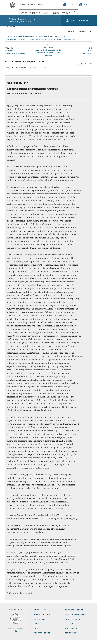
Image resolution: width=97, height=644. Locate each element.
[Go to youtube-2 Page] (16, 635)
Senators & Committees (29, 14)
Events (60, 14)
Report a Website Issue (76, 618)
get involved (72, 5)
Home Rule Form (73, 623)
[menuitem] (14, 14)
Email (91, 67)
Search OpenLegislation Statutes (79, 35)
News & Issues (14, 14)
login (85, 5)
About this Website (74, 632)
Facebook (85, 67)
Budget (37, 627)
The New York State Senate (30, 5)
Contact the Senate (74, 614)
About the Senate (42, 637)
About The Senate (75, 14)
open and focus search (85, 14)
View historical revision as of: (16, 71)
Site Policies (71, 627)
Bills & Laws (44, 14)
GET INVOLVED (71, 637)
